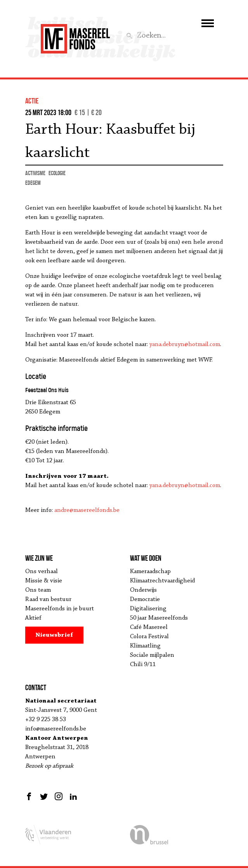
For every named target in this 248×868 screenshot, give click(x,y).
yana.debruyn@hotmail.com (185, 344)
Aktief (33, 618)
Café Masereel (149, 627)
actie (32, 101)
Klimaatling (145, 646)
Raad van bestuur (48, 599)
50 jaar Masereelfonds (159, 618)
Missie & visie (44, 581)
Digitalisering (148, 609)
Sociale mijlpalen (152, 655)
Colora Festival (149, 637)
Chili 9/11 (143, 665)
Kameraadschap (150, 572)
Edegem (33, 183)
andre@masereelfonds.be (87, 510)
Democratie (145, 599)
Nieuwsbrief (54, 635)
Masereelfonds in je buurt (60, 609)
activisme (35, 173)
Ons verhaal (42, 572)
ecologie (57, 173)
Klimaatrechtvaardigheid (162, 581)
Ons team (38, 590)
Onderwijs (143, 590)
